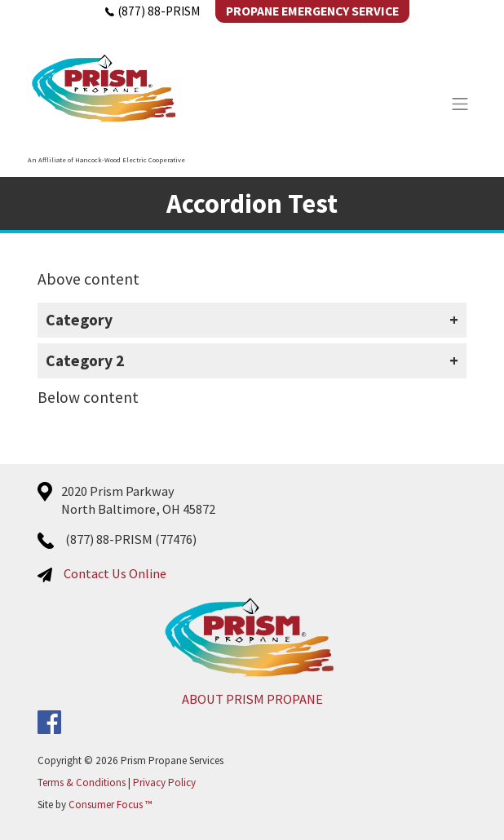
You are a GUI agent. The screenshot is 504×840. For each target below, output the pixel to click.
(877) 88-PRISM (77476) (131, 539)
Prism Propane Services (172, 760)
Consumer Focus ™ (110, 805)
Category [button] (79, 320)
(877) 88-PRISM (153, 11)
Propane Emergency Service (312, 11)
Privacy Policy (164, 783)
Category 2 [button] (85, 360)
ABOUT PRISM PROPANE (252, 699)
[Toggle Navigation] (460, 104)
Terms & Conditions (82, 783)
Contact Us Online (115, 573)
